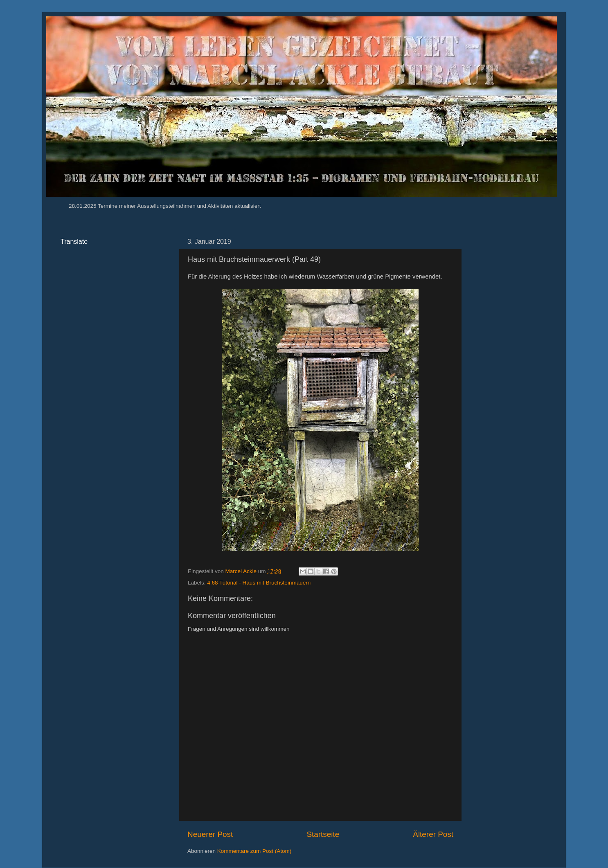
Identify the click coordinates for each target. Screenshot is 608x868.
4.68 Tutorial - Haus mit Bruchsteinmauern (259, 583)
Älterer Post (433, 834)
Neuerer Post (210, 834)
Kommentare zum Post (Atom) (254, 851)
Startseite (323, 834)
